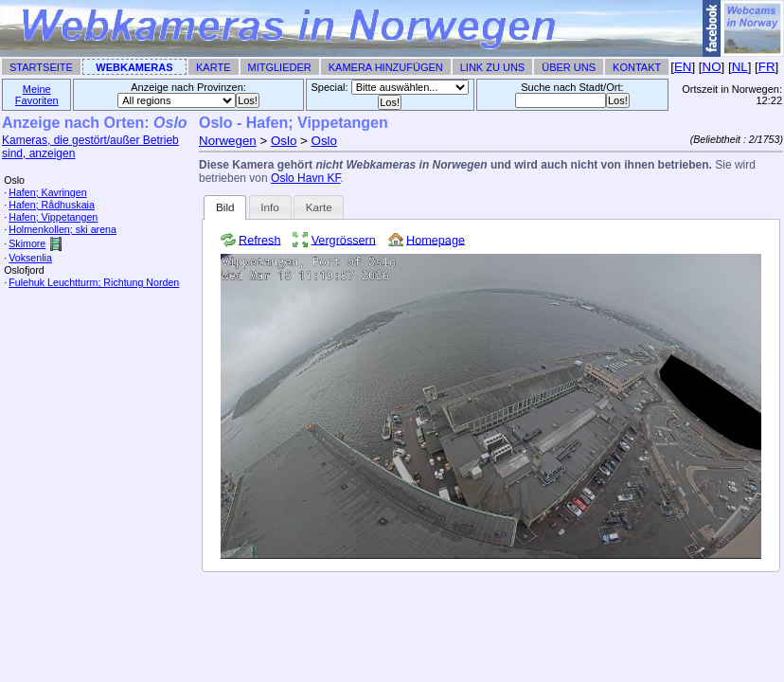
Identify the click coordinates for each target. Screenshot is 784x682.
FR (767, 67)
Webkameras (134, 67)
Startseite (41, 67)
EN (683, 67)
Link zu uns (492, 67)
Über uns (569, 67)
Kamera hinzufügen (386, 67)
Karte (213, 67)
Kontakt (637, 67)
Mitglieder (280, 67)
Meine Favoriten (37, 95)
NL (740, 67)
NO (712, 67)
